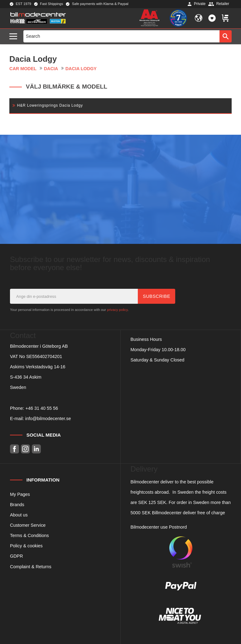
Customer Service (28, 525)
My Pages (20, 494)
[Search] (226, 36)
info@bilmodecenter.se (48, 419)
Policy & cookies (26, 546)
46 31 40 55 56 (43, 408)
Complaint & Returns (31, 567)
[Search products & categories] (122, 36)
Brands (17, 505)
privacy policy (117, 310)
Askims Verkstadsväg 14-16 (38, 367)
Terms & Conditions (29, 535)
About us (19, 515)
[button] (15, 37)
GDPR (17, 556)
